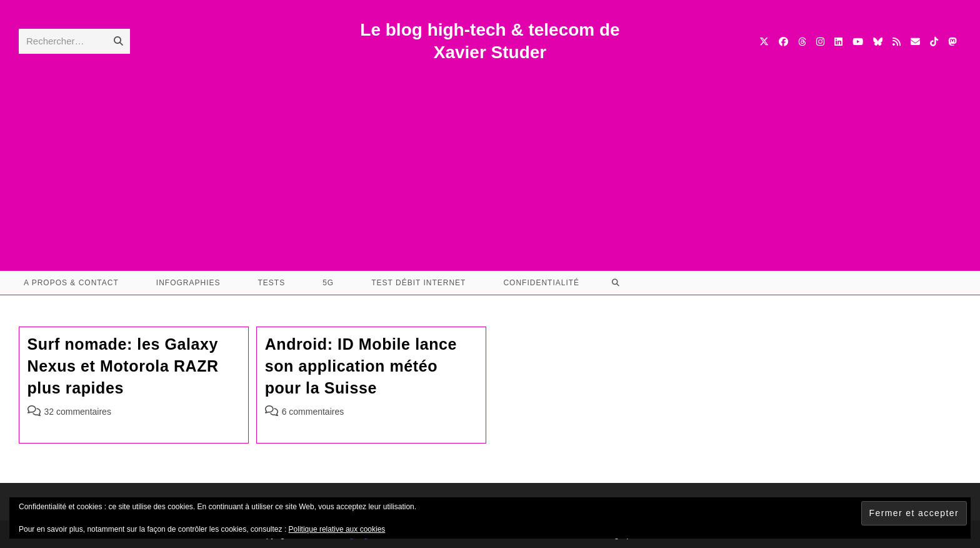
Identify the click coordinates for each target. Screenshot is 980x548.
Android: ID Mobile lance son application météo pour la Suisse (361, 366)
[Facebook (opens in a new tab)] (783, 42)
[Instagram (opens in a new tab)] (820, 42)
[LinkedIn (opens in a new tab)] (838, 42)
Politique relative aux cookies (337, 529)
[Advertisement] (490, 158)
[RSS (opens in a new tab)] (897, 42)
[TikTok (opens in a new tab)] (934, 42)
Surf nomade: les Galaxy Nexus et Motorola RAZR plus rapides (123, 366)
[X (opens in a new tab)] (764, 42)
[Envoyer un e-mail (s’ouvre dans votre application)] (915, 42)
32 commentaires (78, 412)
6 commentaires (313, 412)
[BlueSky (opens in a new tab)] (878, 42)
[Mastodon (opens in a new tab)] (952, 42)
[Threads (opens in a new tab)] (802, 42)
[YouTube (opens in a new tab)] (858, 42)
